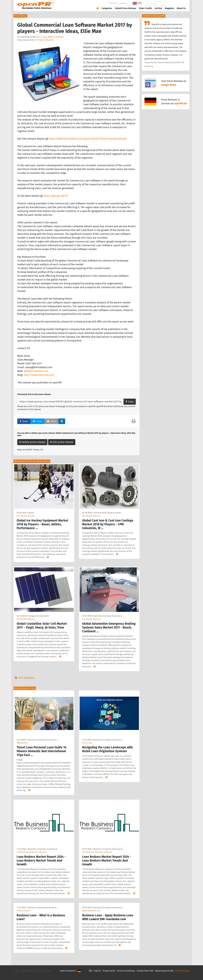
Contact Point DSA (145, 971)
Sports (31, 513)
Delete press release (32, 442)
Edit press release (62, 442)
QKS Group (87, 743)
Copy (130, 402)
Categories (107, 8)
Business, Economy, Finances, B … (109, 616)
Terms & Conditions (126, 971)
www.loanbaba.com (91, 911)
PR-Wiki (113, 3)
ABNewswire (22, 743)
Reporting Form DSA (164, 971)
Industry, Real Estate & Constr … (108, 513)
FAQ (90, 971)
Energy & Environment (38, 616)
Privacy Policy (109, 971)
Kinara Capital (23, 911)
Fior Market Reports (44, 40)
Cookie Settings (182, 971)
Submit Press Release (126, 8)
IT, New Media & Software (52, 37)
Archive (159, 8)
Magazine (170, 8)
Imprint (123, 3)
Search (179, 3)
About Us (181, 8)
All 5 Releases (24, 678)
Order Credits (146, 8)
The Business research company (31, 852)
